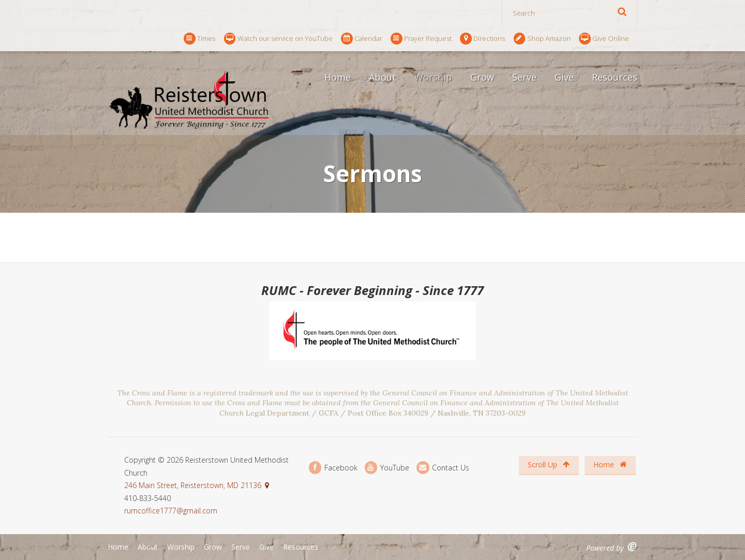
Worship (433, 77)
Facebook (333, 468)
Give (564, 77)
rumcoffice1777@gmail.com (171, 511)
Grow (482, 77)
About (383, 77)
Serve (524, 77)
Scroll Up (549, 465)
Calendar (362, 39)
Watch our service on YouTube (278, 39)
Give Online (604, 39)
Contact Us (443, 468)
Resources (615, 77)
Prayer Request (421, 39)
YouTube (387, 468)
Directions (482, 39)
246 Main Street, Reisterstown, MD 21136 (193, 485)
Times (199, 39)
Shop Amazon (542, 39)
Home (338, 77)
